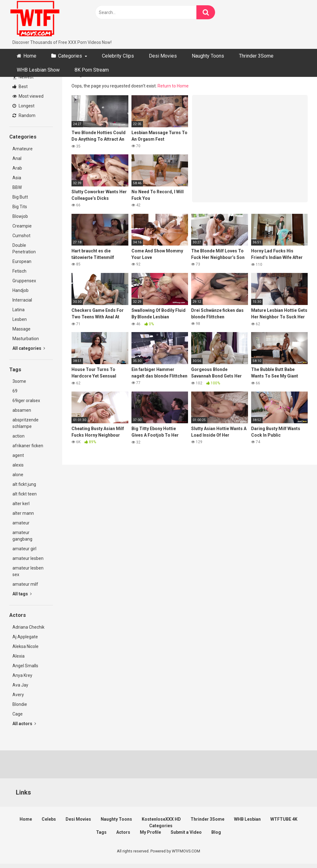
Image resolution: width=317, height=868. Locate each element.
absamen (22, 410)
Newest (23, 77)
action (18, 436)
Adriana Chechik (28, 627)
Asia (17, 178)
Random (24, 115)
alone (18, 475)
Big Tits (20, 207)
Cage (18, 714)
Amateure (23, 149)
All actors (24, 724)
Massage (21, 329)
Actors (123, 832)
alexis (18, 465)
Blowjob (20, 216)
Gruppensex (24, 281)
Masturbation (26, 339)
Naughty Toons (208, 56)
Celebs (49, 819)
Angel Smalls (25, 666)
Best (20, 87)
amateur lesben (28, 558)
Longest (23, 106)
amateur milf (25, 584)
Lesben (20, 319)
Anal (17, 158)
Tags (101, 832)
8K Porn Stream (92, 70)
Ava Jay (20, 685)
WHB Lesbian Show (38, 70)
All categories (29, 348)
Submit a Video (186, 832)
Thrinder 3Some (256, 56)
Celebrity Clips (118, 56)
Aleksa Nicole (25, 646)
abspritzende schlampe (25, 423)
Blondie (20, 704)
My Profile (150, 832)
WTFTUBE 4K (284, 819)
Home (30, 56)
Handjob (21, 290)
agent (18, 455)
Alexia (18, 656)
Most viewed (28, 96)
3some (19, 381)
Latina (18, 310)
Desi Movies (163, 56)
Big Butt (20, 197)
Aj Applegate (25, 637)
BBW (17, 187)
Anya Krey (22, 675)
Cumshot (21, 236)
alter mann (23, 513)
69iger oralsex (26, 401)
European (22, 261)
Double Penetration (24, 249)
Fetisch (19, 271)
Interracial (22, 300)
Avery (18, 695)
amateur (21, 523)
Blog (216, 832)
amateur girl (24, 549)
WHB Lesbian (247, 819)
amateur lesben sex (28, 571)
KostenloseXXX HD (161, 819)
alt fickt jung (24, 484)
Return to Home (173, 86)
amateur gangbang (22, 536)
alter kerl (21, 504)
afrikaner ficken (28, 446)
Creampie (22, 226)
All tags (22, 594)
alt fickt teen (25, 494)
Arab (17, 168)
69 (15, 391)
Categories (70, 56)
